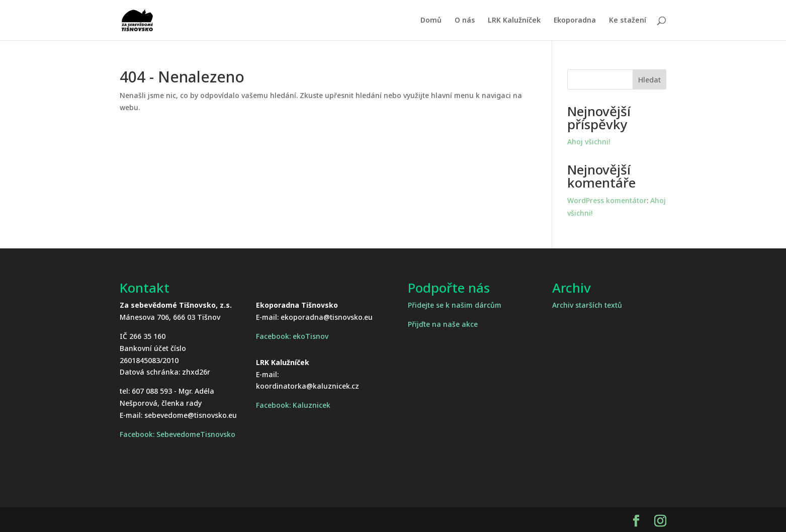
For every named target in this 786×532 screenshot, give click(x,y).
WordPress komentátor (607, 200)
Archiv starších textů (587, 305)
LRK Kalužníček (514, 21)
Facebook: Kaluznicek (293, 405)
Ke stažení (628, 21)
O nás (465, 21)
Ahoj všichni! (589, 142)
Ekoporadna (575, 21)
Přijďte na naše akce (443, 324)
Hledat (649, 80)
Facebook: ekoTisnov (292, 336)
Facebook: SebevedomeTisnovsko (178, 434)
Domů (431, 21)
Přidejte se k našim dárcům (455, 305)
